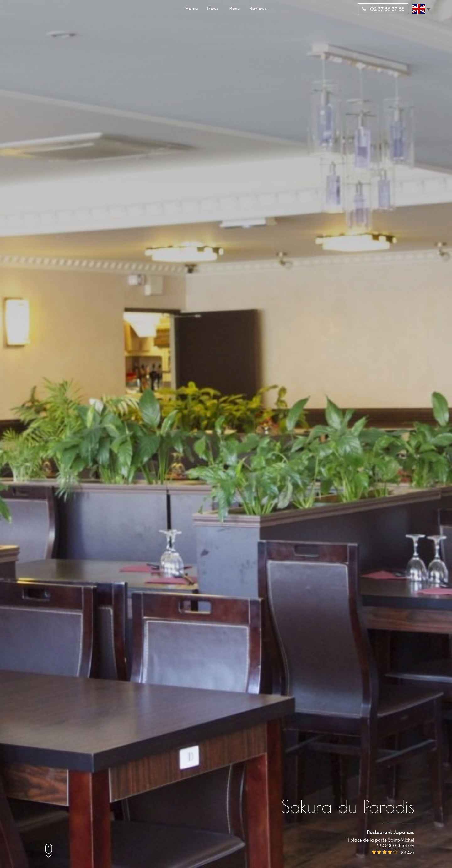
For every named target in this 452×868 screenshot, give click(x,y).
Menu (234, 8)
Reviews (258, 8)
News (213, 8)
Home (191, 8)
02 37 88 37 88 (383, 9)
